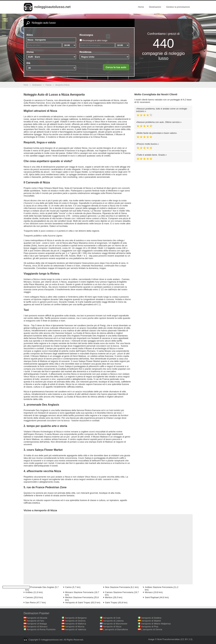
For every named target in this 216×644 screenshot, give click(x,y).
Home (141, 7)
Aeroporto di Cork (112, 618)
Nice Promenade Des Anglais (40, 587)
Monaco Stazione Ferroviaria (79, 592)
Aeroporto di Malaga (37, 624)
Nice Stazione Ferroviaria (117, 587)
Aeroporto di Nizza (112, 627)
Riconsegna (86, 35)
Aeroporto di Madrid (151, 621)
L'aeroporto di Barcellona (115, 629)
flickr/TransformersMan (169, 639)
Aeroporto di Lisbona (113, 621)
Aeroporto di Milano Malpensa (156, 624)
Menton (109, 597)
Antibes (29, 592)
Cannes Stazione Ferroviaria (119, 592)
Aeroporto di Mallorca (76, 624)
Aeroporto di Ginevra (75, 621)
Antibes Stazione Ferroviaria (159, 587)
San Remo (31, 603)
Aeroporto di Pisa (150, 627)
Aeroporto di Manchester (115, 624)
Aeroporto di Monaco (37, 627)
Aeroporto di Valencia (75, 629)
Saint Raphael (152, 597)
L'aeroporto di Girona (152, 629)
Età (28, 63)
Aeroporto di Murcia (75, 627)
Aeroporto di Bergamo (76, 618)
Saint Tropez (111, 603)
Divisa (30, 52)
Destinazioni (155, 7)
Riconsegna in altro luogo (95, 40)
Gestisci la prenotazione (178, 7)
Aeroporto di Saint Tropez (78, 603)
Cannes (29, 597)
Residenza (85, 52)
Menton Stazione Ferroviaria (79, 597)
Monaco (149, 592)
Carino (68, 587)
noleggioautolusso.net (52, 7)
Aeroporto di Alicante (37, 618)
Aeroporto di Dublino (151, 618)
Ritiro (30, 35)
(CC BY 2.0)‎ (187, 639)
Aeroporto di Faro (35, 621)
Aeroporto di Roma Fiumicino (41, 629)
